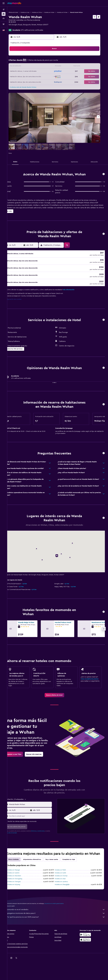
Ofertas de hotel (20, 12)
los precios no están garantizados (60, 914)
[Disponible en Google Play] (87, 945)
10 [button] (20, 66)
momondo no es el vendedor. (59, 920)
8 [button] (46, 61)
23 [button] (50, 71)
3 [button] (20, 61)
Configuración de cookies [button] (19, 303)
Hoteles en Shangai (20, 880)
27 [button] (35, 76)
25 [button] (25, 76)
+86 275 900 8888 (22, 27)
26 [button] (30, 76)
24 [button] (20, 76)
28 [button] (40, 76)
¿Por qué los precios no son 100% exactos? (59, 927)
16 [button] (51, 66)
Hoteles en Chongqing (21, 889)
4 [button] (25, 61)
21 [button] (41, 71)
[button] (4, 3)
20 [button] (35, 71)
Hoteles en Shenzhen (20, 886)
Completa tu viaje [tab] (75, 870)
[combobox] (35, 811)
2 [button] (51, 56)
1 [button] (45, 56)
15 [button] (46, 66)
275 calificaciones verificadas (38, 30)
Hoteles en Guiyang (20, 895)
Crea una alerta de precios (91, 683)
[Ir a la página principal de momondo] (14, 3)
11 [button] (25, 66)
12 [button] (30, 66)
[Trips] (4, 24)
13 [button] (35, 66)
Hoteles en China (43, 12)
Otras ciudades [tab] (20, 870)
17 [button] (20, 71)
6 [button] (35, 61)
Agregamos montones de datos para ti (59, 924)
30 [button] (51, 76)
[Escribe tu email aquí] (35, 822)
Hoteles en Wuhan (69, 12)
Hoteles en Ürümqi (64, 886)
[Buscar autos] (4, 18)
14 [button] (41, 66)
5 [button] (30, 61)
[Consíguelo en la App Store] (87, 950)
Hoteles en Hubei (56, 12)
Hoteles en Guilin (64, 883)
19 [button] (30, 71)
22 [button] (45, 71)
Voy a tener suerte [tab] (58, 870)
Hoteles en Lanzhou (65, 892)
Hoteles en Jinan (63, 889)
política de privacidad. (21, 839)
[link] (58, 701)
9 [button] (51, 61)
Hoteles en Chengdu (20, 892)
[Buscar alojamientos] (4, 14)
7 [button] (40, 61)
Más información (75, 293)
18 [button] (25, 71)
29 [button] (45, 76)
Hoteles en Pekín (64, 880)
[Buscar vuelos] (4, 10)
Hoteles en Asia (31, 12)
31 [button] (20, 81)
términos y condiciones (44, 837)
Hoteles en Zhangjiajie (65, 895)
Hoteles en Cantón (20, 883)
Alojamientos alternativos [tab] (38, 870)
